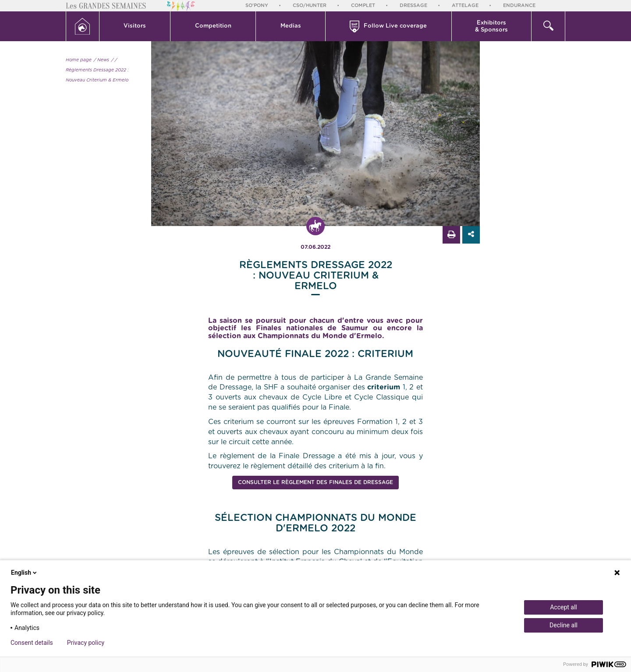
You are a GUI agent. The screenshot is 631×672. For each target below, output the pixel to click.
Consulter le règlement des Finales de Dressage (315, 482)
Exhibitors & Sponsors (491, 27)
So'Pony (257, 5)
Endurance (519, 5)
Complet (363, 5)
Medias (291, 26)
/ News (101, 60)
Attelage (465, 5)
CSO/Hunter (310, 5)
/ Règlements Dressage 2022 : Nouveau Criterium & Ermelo (97, 70)
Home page (79, 60)
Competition (213, 26)
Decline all (564, 625)
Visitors (135, 26)
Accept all (564, 607)
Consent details (32, 643)
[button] (135, 26)
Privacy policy (86, 643)
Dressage (413, 5)
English (25, 573)
